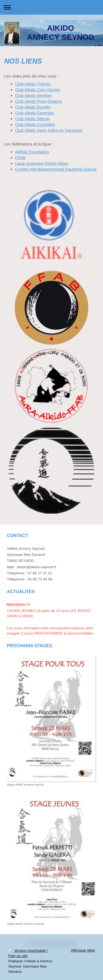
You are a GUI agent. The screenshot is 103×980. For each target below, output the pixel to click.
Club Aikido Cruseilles (35, 124)
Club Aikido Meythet (33, 95)
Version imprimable (27, 951)
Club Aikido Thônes (33, 84)
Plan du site (18, 956)
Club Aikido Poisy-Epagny (39, 101)
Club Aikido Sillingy (33, 119)
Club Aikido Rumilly (33, 107)
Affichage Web (83, 950)
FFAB (20, 158)
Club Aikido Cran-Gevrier (38, 90)
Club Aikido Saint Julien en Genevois (49, 130)
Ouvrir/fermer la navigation (51, 7)
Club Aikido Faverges (35, 113)
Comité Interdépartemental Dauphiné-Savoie (56, 169)
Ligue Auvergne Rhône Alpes (42, 163)
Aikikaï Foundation (32, 152)
